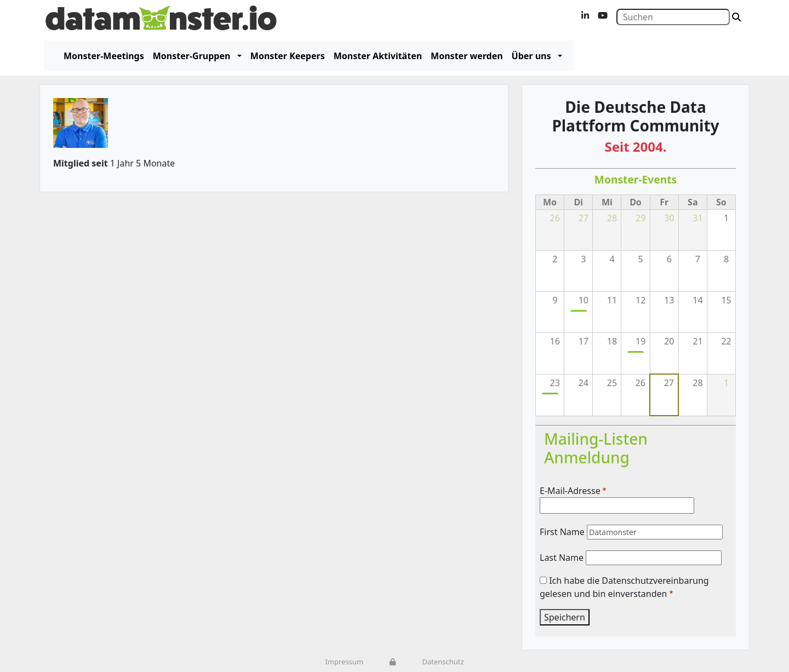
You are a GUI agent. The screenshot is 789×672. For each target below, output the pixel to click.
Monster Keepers (288, 56)
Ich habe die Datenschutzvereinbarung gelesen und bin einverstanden (624, 587)
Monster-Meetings (104, 56)
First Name (562, 532)
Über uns (531, 56)
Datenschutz (443, 662)
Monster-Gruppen (192, 56)
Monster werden (467, 56)
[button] (237, 56)
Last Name (562, 558)
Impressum (344, 662)
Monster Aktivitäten (378, 56)
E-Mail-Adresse (570, 491)
